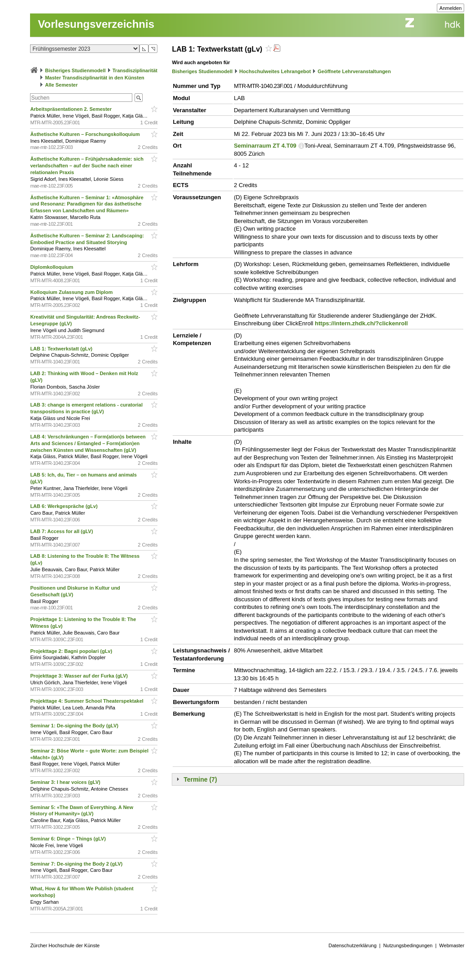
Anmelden (451, 8)
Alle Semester (61, 85)
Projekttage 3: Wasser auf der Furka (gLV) (80, 676)
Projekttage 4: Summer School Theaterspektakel (87, 701)
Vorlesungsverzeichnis (96, 24)
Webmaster (452, 945)
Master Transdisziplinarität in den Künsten (94, 78)
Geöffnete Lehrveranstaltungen (354, 71)
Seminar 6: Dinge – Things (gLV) (69, 839)
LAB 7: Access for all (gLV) (62, 531)
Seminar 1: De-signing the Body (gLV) (75, 726)
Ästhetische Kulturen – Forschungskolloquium (86, 134)
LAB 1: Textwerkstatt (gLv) (62, 349)
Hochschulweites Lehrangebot (275, 71)
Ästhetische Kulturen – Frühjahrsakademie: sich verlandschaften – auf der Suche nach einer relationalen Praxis (87, 166)
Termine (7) (200, 779)
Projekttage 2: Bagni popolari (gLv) (72, 651)
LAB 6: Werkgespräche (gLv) (64, 506)
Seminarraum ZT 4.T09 (265, 146)
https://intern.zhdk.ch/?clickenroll (361, 323)
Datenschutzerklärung (353, 945)
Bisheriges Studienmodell (76, 70)
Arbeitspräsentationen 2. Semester (72, 109)
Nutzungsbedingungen (408, 945)
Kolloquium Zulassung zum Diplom (72, 292)
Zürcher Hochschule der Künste (65, 945)
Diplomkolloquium (52, 267)
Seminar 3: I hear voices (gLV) (66, 782)
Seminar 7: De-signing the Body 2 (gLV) (77, 864)
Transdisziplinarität (135, 70)
